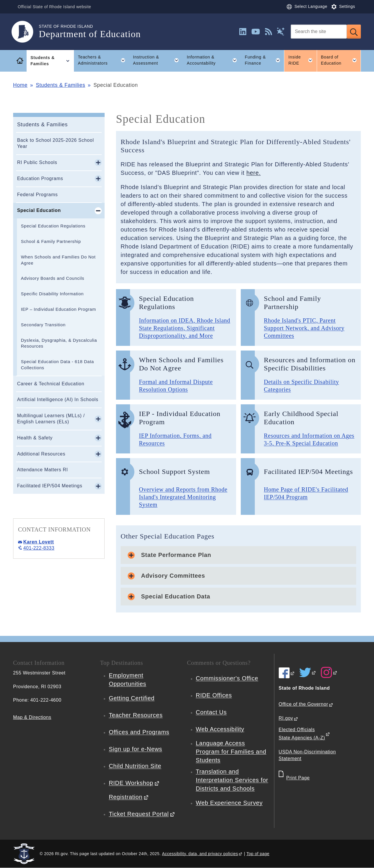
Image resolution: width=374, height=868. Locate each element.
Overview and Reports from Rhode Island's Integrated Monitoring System (183, 497)
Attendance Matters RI (42, 470)
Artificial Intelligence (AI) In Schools (58, 400)
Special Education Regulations (53, 226)
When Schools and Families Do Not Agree (58, 260)
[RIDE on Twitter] (308, 672)
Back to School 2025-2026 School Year (55, 143)
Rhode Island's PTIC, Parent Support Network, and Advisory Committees (304, 328)
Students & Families (61, 85)
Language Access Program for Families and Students (231, 752)
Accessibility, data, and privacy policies (200, 854)
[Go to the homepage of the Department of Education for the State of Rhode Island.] (26, 32)
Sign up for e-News (135, 749)
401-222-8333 (39, 548)
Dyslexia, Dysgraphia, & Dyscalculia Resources (59, 343)
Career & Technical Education (51, 384)
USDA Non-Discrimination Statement (307, 755)
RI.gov (286, 718)
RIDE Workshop (131, 783)
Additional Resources (41, 454)
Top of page (258, 854)
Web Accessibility (220, 729)
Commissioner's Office (227, 678)
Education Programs (40, 178)
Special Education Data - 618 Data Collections (57, 365)
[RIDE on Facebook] (287, 673)
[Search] (319, 32)
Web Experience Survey (229, 803)
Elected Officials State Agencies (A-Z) (302, 734)
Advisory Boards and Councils (52, 278)
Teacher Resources (136, 715)
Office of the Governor (303, 704)
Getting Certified (131, 698)
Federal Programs (37, 195)
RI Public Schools (37, 162)
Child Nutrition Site (135, 766)
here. (253, 173)
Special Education (39, 210)
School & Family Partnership (51, 241)
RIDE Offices (214, 695)
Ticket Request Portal (139, 814)
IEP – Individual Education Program (58, 309)
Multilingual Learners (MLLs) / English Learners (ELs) (51, 419)
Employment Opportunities (127, 680)
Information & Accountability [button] (214, 60)
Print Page (298, 778)
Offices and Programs (139, 732)
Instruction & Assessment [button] (158, 60)
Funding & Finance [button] (265, 60)
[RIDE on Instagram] (329, 672)
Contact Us (211, 712)
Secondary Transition (43, 325)
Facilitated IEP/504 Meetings (50, 486)
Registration (125, 797)
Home (20, 85)
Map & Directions (32, 717)
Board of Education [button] (341, 60)
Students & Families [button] (52, 61)
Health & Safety (35, 438)
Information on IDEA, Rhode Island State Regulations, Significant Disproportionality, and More (185, 328)
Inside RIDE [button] (303, 60)
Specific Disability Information (52, 294)
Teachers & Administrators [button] (104, 60)
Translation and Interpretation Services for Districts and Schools (232, 780)
